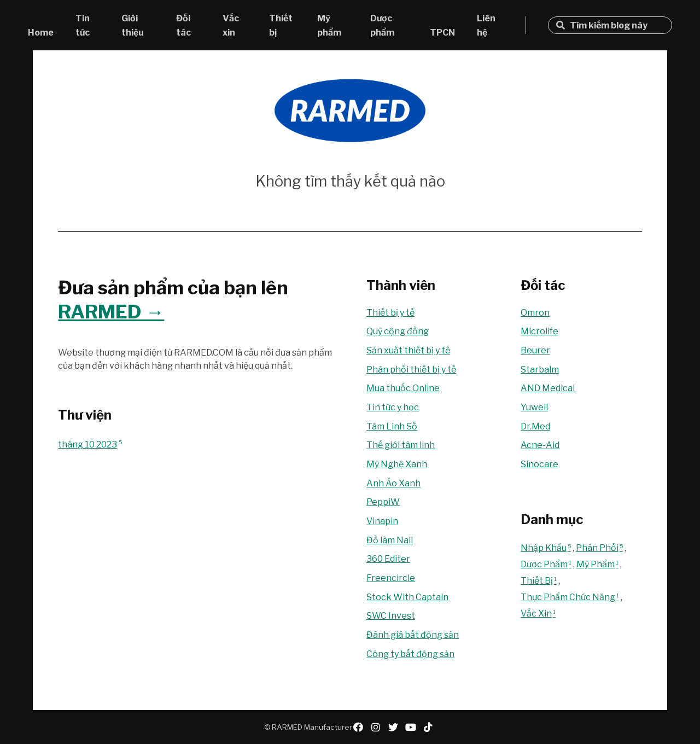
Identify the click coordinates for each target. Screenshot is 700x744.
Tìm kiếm (561, 25)
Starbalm (540, 370)
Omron (535, 313)
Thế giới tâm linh (401, 445)
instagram (376, 727)
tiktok (428, 727)
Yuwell (534, 407)
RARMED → (111, 312)
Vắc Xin (539, 614)
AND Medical (548, 388)
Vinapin (382, 521)
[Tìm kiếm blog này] (616, 25)
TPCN (442, 33)
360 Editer (388, 559)
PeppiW (383, 502)
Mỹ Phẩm (598, 564)
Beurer (535, 350)
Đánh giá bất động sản (413, 635)
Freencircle (391, 578)
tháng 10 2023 (90, 444)
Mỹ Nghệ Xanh (397, 464)
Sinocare (539, 464)
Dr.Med (535, 426)
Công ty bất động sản (410, 654)
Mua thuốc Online (403, 388)
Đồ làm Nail (390, 540)
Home (41, 33)
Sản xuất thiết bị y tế (408, 350)
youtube (411, 727)
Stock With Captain (407, 597)
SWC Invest (391, 616)
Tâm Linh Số (392, 426)
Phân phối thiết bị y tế (411, 370)
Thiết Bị (539, 581)
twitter (393, 727)
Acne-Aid (540, 445)
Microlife (539, 331)
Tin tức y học (393, 407)
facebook (358, 727)
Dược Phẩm (547, 564)
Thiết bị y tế (390, 313)
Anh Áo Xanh (393, 483)
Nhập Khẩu (547, 548)
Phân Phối (600, 548)
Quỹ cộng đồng (398, 331)
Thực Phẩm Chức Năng (571, 597)
